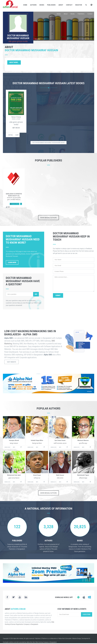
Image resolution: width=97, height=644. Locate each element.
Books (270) (54, 447)
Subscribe (87, 614)
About (61, 5)
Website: (37, 39)
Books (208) (30, 482)
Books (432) (7, 447)
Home (25, 5)
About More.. (14, 62)
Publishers (51, 5)
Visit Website (12, 362)
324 (8, 207)
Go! (36, 294)
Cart (17, 135)
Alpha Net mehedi (18, 638)
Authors (33, 5)
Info (14, 447)
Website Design (77, 638)
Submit (58, 295)
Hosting (5, 642)
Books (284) (30, 447)
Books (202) (77, 482)
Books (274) (77, 447)
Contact (69, 5)
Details (11, 135)
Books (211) (54, 482)
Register (79, 5)
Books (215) (7, 482)
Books (42, 5)
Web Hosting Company (42, 642)
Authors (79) (15, 204)
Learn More (12, 262)
